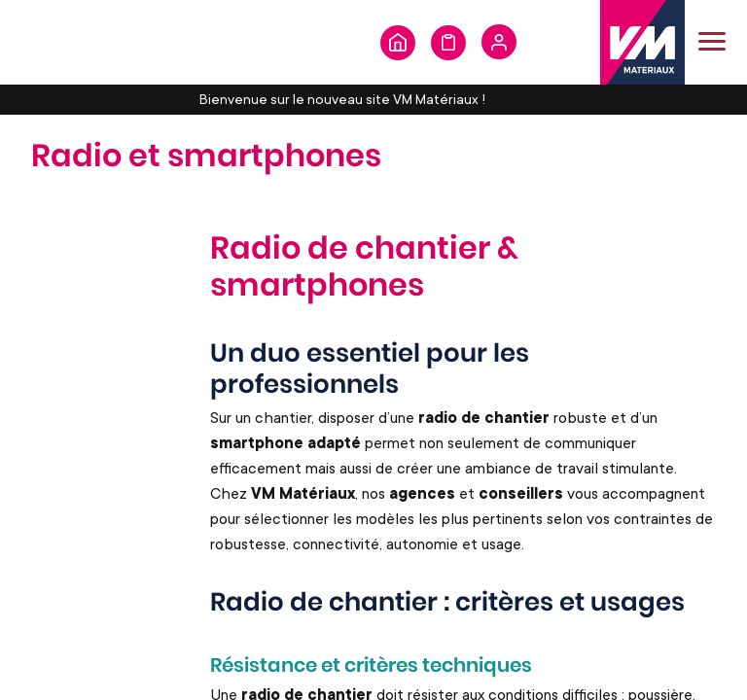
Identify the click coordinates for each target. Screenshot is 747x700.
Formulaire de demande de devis (448, 43)
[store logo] (642, 42)
